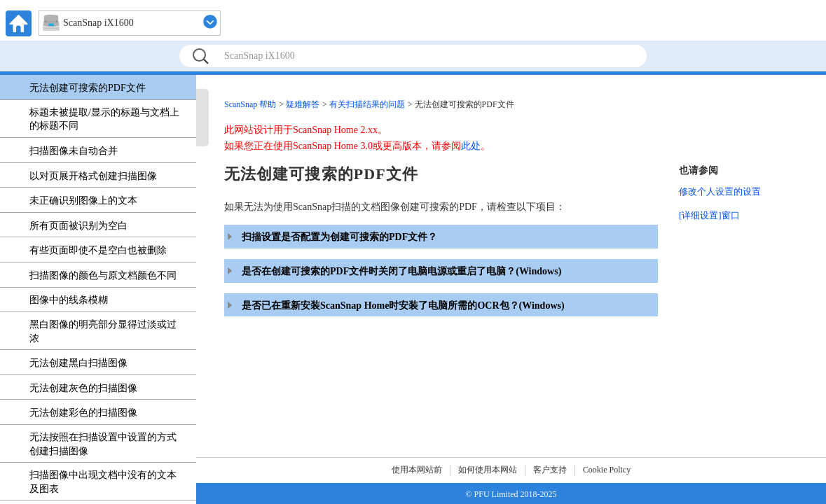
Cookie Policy (607, 470)
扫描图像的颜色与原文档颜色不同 (103, 275)
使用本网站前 (417, 470)
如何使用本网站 (488, 470)
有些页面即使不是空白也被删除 (98, 250)
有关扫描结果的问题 (367, 104)
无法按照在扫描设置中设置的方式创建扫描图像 (103, 444)
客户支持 (550, 470)
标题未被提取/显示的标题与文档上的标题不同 (104, 119)
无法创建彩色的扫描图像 (83, 413)
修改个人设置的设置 (720, 191)
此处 (471, 146)
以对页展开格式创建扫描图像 (93, 176)
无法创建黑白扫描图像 (78, 363)
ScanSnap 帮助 (250, 104)
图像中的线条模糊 (69, 300)
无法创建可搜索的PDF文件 (88, 88)
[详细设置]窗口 (709, 215)
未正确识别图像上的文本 (83, 201)
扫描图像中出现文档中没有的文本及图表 (103, 482)
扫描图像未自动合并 (74, 151)
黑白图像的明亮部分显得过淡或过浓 (103, 331)
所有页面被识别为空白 (78, 226)
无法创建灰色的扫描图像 (83, 388)
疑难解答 (303, 104)
